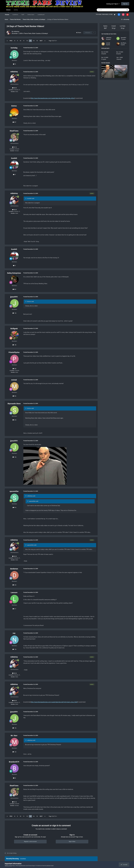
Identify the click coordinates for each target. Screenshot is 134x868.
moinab (14, 380)
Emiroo (14, 106)
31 (14, 175)
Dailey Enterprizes (14, 273)
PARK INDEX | (106, 14)
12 (27, 41)
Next (41, 41)
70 (14, 64)
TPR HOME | (99, 14)
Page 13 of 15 (53, 41)
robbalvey (16, 31)
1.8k (14, 345)
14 (34, 41)
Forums (7, 15)
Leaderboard (41, 15)
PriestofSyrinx (14, 352)
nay (14, 633)
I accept (124, 865)
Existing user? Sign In (113, 4)
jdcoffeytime (124, 43)
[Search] (107, 10)
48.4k (14, 88)
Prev (11, 41)
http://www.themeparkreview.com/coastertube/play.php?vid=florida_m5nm (53, 98)
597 (14, 122)
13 (30, 41)
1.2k (14, 649)
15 (37, 41)
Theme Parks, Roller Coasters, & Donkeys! (36, 33)
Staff (23, 15)
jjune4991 (14, 297)
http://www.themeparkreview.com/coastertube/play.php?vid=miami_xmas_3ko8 (54, 702)
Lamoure (14, 592)
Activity (16, 10)
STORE (111, 14)
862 (14, 289)
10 (20, 41)
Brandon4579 (14, 762)
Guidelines (15, 15)
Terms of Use (8, 866)
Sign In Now (72, 841)
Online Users (31, 15)
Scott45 (14, 158)
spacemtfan (14, 491)
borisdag (14, 48)
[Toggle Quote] (26, 198)
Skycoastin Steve (14, 404)
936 (14, 396)
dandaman (14, 569)
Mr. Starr (14, 736)
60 (14, 778)
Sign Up (125, 4)
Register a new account (30, 841)
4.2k (14, 420)
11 (24, 41)
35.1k (14, 147)
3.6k (14, 585)
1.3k (14, 313)
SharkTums (14, 131)
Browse (8, 11)
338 (14, 369)
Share (79, 33)
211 (14, 609)
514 (14, 507)
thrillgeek (14, 329)
